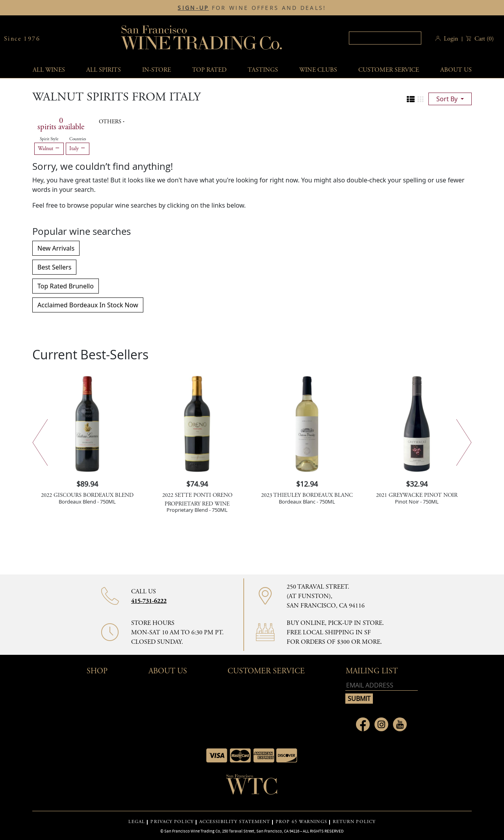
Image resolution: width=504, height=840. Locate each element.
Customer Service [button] (266, 671)
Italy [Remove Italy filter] (78, 149)
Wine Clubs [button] (318, 70)
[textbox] (385, 38)
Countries (78, 139)
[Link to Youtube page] (400, 724)
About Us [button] (456, 70)
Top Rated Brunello (66, 286)
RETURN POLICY (354, 822)
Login (451, 39)
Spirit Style (49, 139)
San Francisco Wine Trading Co (202, 39)
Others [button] (111, 122)
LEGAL (137, 822)
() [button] (483, 39)
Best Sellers (54, 267)
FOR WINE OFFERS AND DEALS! (252, 8)
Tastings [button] (263, 70)
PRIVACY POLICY (172, 822)
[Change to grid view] (421, 99)
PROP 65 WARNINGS (301, 822)
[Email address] (382, 685)
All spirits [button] (104, 70)
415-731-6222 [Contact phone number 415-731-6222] (149, 601)
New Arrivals (56, 248)
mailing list (372, 671)
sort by (448, 99)
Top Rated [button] (209, 70)
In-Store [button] (157, 70)
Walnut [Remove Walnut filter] (49, 149)
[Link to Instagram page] (381, 724)
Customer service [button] (389, 70)
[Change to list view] (411, 99)
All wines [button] (49, 70)
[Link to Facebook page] (363, 724)
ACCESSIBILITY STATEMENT (235, 822)
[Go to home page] (252, 787)
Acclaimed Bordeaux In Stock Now (88, 305)
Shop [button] (97, 671)
